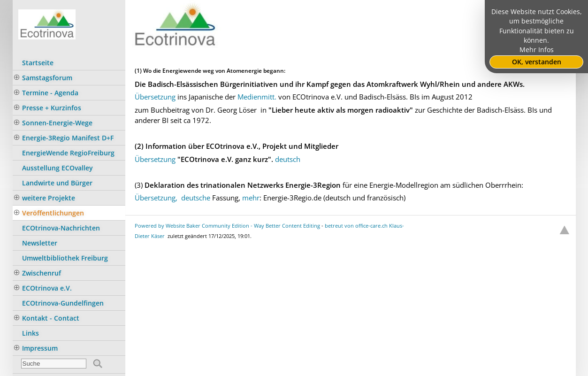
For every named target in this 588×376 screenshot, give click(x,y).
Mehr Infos (537, 50)
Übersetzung (155, 97)
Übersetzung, (156, 198)
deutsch (288, 159)
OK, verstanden (537, 62)
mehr (251, 198)
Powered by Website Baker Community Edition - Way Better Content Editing (227, 226)
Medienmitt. (257, 97)
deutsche (197, 198)
